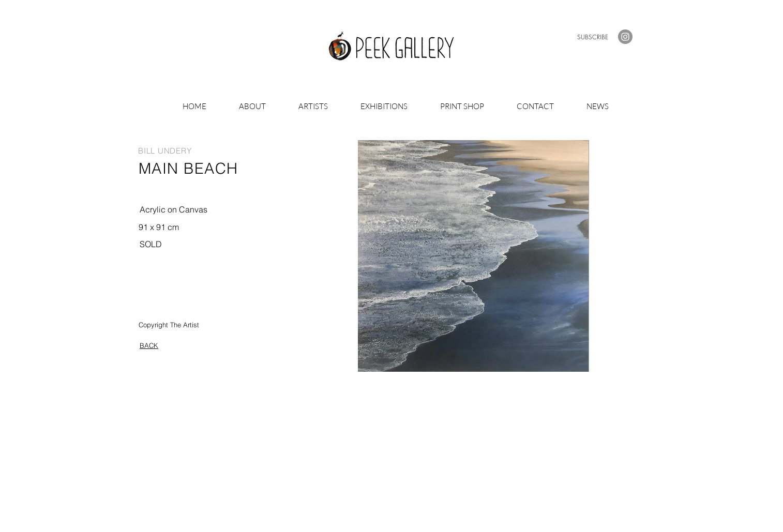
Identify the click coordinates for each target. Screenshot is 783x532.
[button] (593, 37)
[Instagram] (625, 37)
